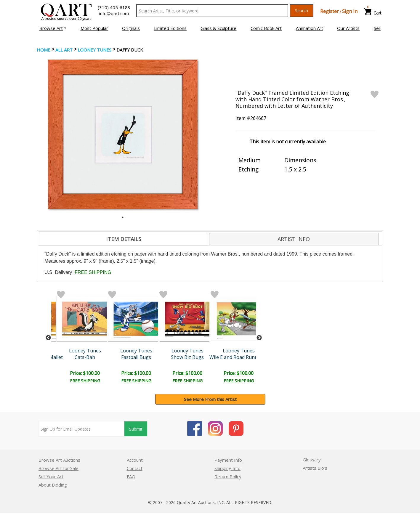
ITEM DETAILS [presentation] (124, 239)
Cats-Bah (85, 357)
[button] (53, 28)
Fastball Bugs (136, 357)
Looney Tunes (94, 50)
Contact (135, 468)
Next (259, 338)
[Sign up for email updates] (81, 429)
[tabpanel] (123, 134)
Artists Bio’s (315, 468)
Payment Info (228, 460)
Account (135, 460)
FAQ (131, 477)
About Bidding (53, 485)
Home (44, 50)
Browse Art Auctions (59, 460)
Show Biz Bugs (187, 357)
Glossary (312, 460)
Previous (48, 338)
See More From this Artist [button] (210, 399)
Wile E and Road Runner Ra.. (240, 357)
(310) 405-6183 (114, 7)
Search (302, 11)
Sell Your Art (51, 477)
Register (330, 11)
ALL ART (64, 50)
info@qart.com (114, 13)
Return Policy (228, 477)
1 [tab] (123, 217)
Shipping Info (227, 468)
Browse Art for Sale (58, 468)
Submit (136, 429)
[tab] (124, 239)
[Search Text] (212, 11)
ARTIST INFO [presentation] (294, 239)
